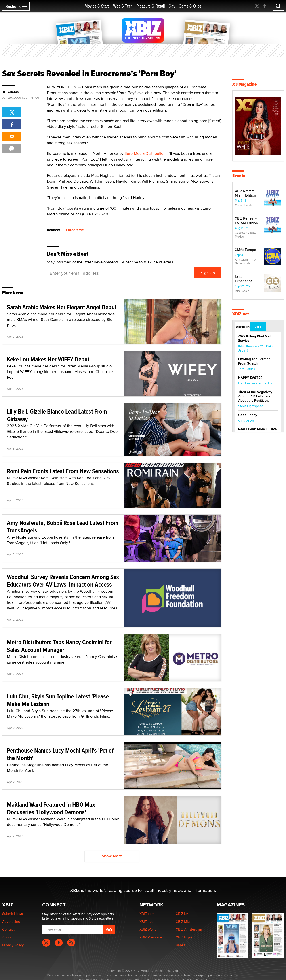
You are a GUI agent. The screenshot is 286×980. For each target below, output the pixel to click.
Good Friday (248, 415)
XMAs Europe (245, 250)
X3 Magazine (245, 84)
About (7, 937)
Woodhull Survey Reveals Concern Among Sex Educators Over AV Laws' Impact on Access (63, 581)
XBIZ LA (182, 914)
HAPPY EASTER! (251, 378)
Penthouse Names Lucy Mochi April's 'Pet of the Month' (60, 754)
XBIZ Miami (185, 922)
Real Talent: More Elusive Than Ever (257, 431)
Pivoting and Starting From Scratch (254, 361)
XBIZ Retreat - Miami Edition (246, 193)
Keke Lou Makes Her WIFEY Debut (48, 359)
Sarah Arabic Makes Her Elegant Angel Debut (62, 307)
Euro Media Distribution (146, 153)
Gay (172, 6)
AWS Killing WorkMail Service (255, 338)
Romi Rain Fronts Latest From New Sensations (63, 471)
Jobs (258, 327)
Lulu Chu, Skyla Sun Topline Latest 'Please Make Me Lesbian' (58, 700)
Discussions (243, 327)
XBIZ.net (241, 314)
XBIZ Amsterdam (189, 929)
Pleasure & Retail (151, 6)
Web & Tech (123, 6)
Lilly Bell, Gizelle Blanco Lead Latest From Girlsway (57, 415)
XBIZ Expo (184, 937)
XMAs (180, 945)
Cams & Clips (190, 6)
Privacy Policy (13, 945)
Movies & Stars (97, 6)
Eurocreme (75, 230)
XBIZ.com (147, 914)
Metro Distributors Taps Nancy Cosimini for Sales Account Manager (59, 646)
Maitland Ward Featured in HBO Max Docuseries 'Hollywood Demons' (51, 808)
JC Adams (11, 92)
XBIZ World (148, 929)
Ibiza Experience (244, 279)
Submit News (13, 914)
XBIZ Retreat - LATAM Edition (246, 221)
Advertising (11, 922)
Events (239, 176)
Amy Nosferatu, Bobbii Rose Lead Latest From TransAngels (63, 527)
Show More (112, 856)
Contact (8, 929)
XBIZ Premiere (151, 937)
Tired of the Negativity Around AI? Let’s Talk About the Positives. (255, 396)
